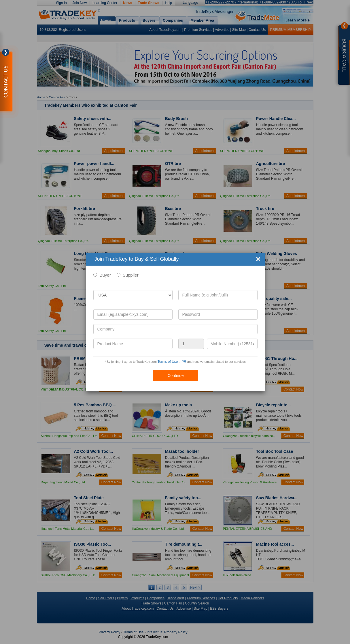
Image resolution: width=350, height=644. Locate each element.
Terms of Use (168, 362)
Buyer (105, 275)
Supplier (131, 275)
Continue (175, 375)
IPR (183, 362)
